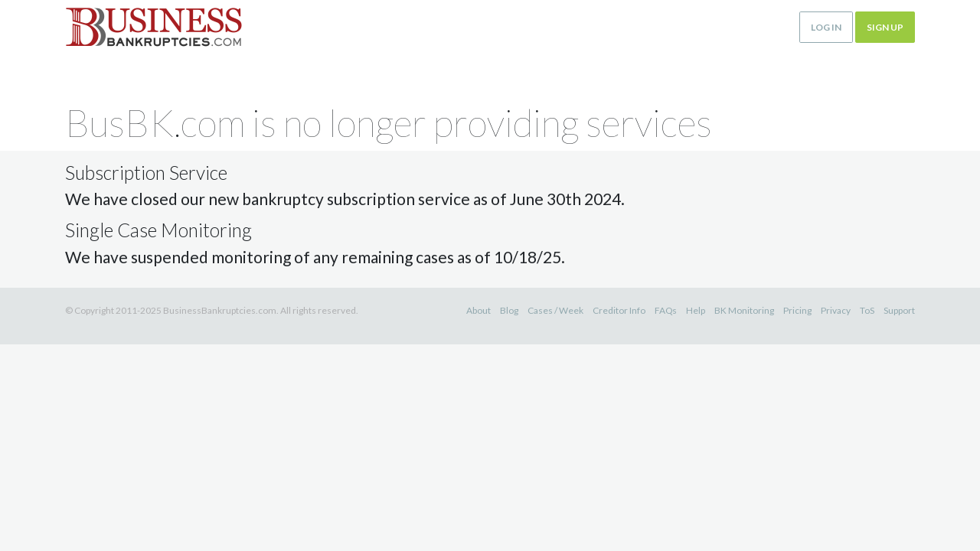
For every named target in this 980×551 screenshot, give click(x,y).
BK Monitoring (744, 310)
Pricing (797, 310)
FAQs (666, 310)
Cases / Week (555, 310)
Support (899, 310)
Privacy (836, 310)
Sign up (885, 27)
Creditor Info (619, 310)
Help (696, 310)
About (479, 310)
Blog (509, 310)
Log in (826, 27)
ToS (867, 310)
